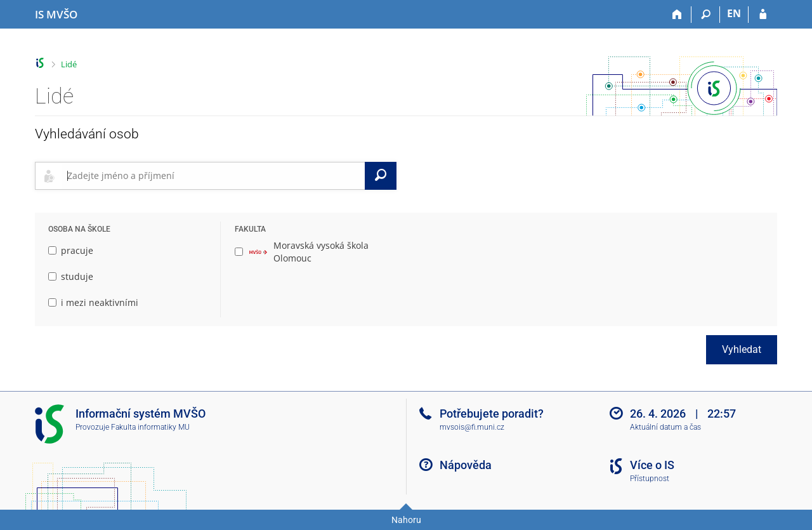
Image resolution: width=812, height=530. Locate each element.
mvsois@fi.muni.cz (472, 427)
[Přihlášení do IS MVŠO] (763, 15)
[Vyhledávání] (706, 15)
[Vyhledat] (381, 176)
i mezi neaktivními (93, 302)
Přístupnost (650, 479)
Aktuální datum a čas (665, 427)
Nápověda (466, 465)
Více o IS (652, 465)
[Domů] (677, 15)
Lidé (69, 64)
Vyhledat (742, 349)
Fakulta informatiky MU (150, 427)
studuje (71, 276)
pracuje (71, 250)
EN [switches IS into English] (734, 13)
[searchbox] (213, 176)
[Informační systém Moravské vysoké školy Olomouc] (56, 15)
